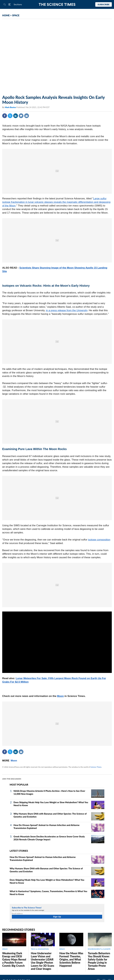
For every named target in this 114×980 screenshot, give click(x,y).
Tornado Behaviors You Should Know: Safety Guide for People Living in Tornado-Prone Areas (99, 961)
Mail (27, 116)
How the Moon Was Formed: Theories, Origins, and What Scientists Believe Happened (71, 959)
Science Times (96, 767)
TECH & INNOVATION (40, 949)
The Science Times (57, 5)
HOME (6, 15)
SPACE (16, 15)
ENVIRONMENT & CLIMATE (99, 949)
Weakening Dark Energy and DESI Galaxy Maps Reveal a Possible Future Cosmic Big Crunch (14, 959)
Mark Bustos (11, 107)
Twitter (10, 116)
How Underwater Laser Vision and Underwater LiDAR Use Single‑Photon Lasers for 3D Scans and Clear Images (43, 961)
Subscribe (104, 4)
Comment (21, 116)
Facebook (5, 116)
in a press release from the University (67, 310)
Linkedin (16, 116)
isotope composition (99, 540)
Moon (60, 696)
